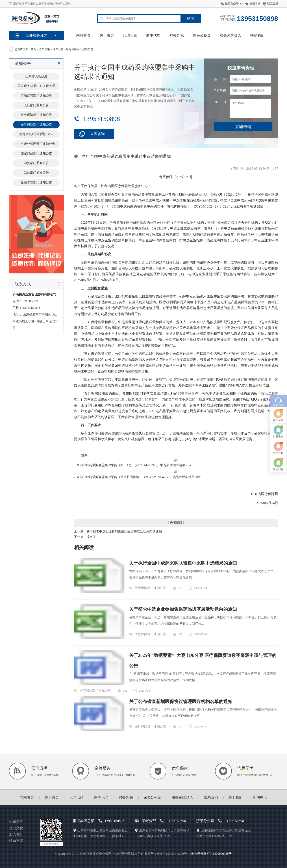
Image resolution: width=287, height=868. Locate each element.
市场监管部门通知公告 (36, 96)
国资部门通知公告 (36, 163)
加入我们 (16, 834)
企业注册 (278, 399)
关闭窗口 (176, 523)
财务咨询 (278, 383)
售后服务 (278, 416)
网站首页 (83, 35)
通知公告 (58, 49)
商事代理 (153, 35)
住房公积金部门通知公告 (36, 134)
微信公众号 (232, 4)
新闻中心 (260, 797)
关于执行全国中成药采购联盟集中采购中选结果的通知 (183, 563)
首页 (33, 49)
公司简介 (16, 822)
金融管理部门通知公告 (36, 182)
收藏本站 (255, 4)
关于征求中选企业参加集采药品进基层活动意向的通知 (124, 531)
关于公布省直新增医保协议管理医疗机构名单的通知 (181, 701)
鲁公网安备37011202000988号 (211, 854)
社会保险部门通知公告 (36, 115)
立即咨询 (98, 134)
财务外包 (177, 35)
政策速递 (44, 49)
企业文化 (16, 828)
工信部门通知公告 (36, 173)
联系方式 (16, 841)
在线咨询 (278, 351)
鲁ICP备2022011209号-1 (173, 854)
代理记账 (130, 35)
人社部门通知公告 (36, 105)
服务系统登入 (230, 35)
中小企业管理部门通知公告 (36, 144)
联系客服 (273, 4)
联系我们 (257, 35)
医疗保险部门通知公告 (80, 49)
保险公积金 (202, 35)
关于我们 (235, 797)
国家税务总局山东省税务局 (36, 86)
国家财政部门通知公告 (36, 153)
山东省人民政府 (36, 76)
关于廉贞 (107, 35)
